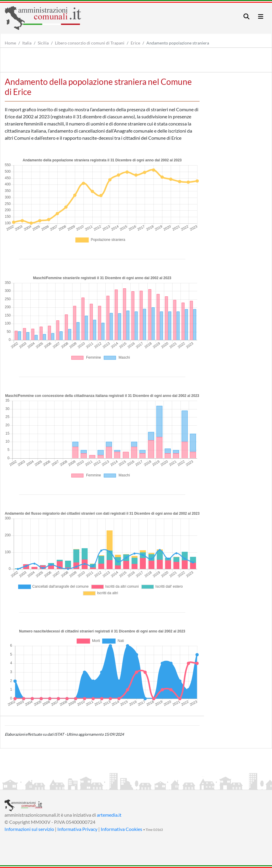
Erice (135, 43)
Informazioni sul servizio (29, 829)
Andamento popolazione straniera (178, 43)
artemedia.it (109, 815)
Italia (27, 43)
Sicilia (43, 43)
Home (10, 43)
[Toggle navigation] (246, 16)
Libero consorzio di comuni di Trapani (90, 43)
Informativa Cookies (121, 829)
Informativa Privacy (77, 829)
